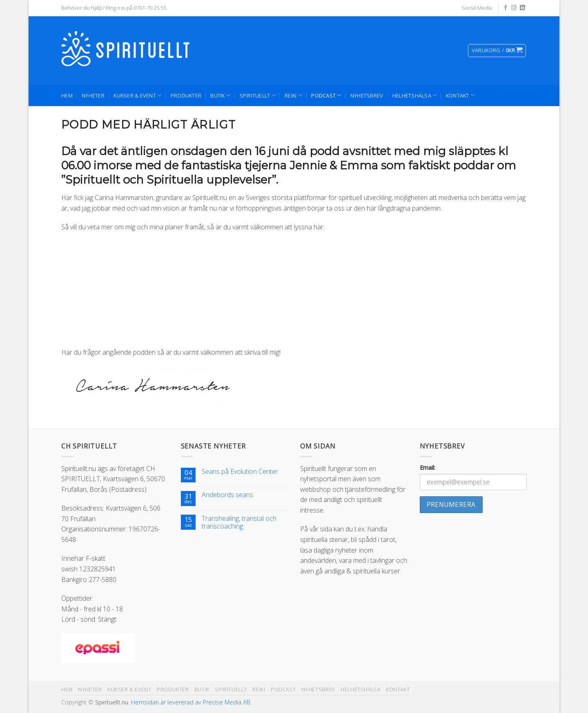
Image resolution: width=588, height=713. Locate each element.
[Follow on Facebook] (506, 8)
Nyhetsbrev (367, 96)
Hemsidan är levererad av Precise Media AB (191, 702)
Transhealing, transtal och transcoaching (239, 522)
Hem (67, 96)
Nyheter (93, 96)
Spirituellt (258, 95)
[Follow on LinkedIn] (522, 8)
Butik (220, 95)
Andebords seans (227, 495)
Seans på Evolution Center (240, 472)
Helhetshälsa (415, 95)
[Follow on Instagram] (514, 8)
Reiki (293, 95)
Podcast (326, 95)
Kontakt (460, 95)
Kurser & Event (137, 95)
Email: (428, 468)
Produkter (186, 96)
